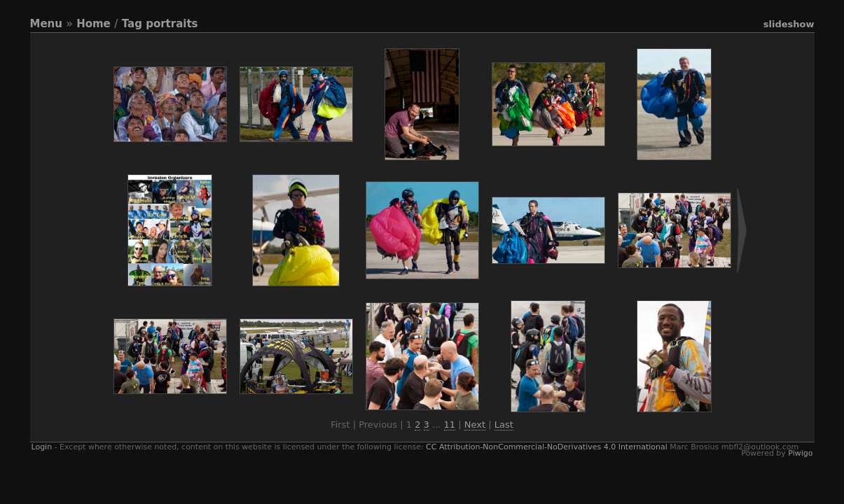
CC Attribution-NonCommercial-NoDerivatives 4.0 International (547, 447)
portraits (172, 24)
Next (475, 425)
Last (504, 425)
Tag (132, 24)
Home (94, 24)
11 (450, 425)
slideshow (789, 24)
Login (42, 447)
